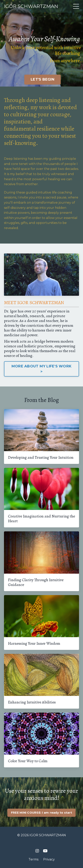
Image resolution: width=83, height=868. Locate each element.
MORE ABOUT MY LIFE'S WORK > (41, 369)
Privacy (49, 859)
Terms (33, 859)
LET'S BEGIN (42, 79)
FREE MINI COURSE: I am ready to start (41, 813)
